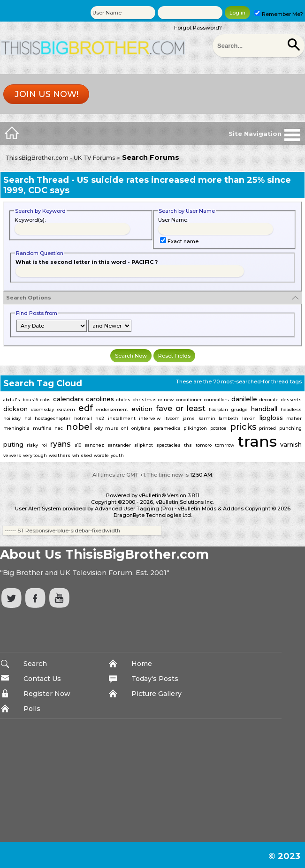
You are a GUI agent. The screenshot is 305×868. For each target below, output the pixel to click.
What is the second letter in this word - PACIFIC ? (87, 262)
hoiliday (12, 418)
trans (257, 441)
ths (188, 445)
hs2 (100, 418)
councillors (217, 400)
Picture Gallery (156, 694)
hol (28, 418)
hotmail (83, 418)
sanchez (94, 445)
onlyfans (141, 428)
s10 (78, 445)
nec (59, 428)
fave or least (181, 408)
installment (122, 418)
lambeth (229, 418)
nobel (79, 427)
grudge (240, 409)
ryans (61, 444)
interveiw (150, 418)
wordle (101, 455)
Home (142, 664)
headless (291, 409)
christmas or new (153, 400)
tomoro (204, 445)
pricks (243, 427)
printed (267, 428)
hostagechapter (53, 418)
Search (35, 664)
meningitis (16, 428)
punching (290, 428)
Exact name (179, 241)
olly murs (107, 428)
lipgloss (271, 418)
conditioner (189, 400)
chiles (123, 400)
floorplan (218, 409)
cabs (46, 400)
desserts (291, 400)
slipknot (144, 445)
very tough (35, 455)
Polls (32, 709)
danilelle (244, 399)
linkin (249, 418)
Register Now (47, 694)
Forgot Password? (198, 28)
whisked (82, 455)
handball (264, 409)
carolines (100, 399)
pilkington (195, 428)
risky (32, 445)
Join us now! (46, 94)
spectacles (168, 445)
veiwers (12, 455)
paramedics (167, 428)
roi (44, 445)
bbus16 (30, 400)
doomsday (42, 409)
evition (142, 409)
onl (125, 428)
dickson (15, 409)
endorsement (112, 409)
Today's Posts (155, 679)
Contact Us (42, 679)
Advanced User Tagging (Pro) (134, 509)
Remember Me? (279, 14)
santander (119, 445)
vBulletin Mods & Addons (211, 509)
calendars (68, 399)
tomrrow (225, 445)
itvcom (172, 418)
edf (86, 408)
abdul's (12, 400)
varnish (291, 444)
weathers (60, 455)
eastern (66, 409)
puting (13, 444)
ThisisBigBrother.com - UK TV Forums (60, 158)
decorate (269, 400)
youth (117, 455)
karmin (207, 418)
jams (189, 418)
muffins (42, 428)
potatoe (218, 428)
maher (294, 418)
